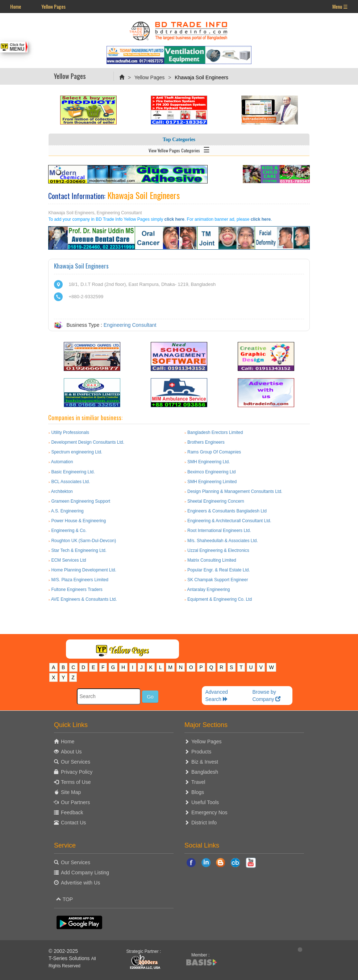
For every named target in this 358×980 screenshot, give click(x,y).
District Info (204, 823)
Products (201, 752)
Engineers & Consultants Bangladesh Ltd (227, 511)
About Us (71, 752)
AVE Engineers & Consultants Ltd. (84, 599)
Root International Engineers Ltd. (219, 531)
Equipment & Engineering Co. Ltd (220, 599)
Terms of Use (76, 782)
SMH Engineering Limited (212, 482)
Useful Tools (205, 802)
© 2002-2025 (63, 951)
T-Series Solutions (70, 958)
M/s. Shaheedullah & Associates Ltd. (223, 541)
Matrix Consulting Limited (212, 560)
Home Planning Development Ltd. (84, 570)
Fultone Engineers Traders (77, 590)
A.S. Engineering (67, 511)
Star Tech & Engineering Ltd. (79, 550)
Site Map (71, 792)
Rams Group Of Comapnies (214, 452)
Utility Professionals (70, 432)
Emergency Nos (209, 812)
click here (174, 219)
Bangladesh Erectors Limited (215, 432)
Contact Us (73, 823)
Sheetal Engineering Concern (216, 501)
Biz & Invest (205, 762)
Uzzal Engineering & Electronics (218, 550)
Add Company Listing (85, 873)
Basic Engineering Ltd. (73, 472)
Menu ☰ (340, 6)
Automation (62, 462)
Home (16, 6)
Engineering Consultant (130, 325)
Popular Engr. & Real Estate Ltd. (219, 570)
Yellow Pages (53, 6)
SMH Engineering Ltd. (209, 462)
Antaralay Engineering (208, 590)
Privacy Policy (77, 772)
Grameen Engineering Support (81, 501)
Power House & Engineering (78, 521)
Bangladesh (205, 772)
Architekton (62, 491)
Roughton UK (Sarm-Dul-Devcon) (84, 541)
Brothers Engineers (206, 442)
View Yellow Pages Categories (179, 149)
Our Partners (75, 802)
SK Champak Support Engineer (218, 580)
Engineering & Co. (69, 531)
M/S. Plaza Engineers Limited (80, 580)
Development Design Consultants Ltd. (88, 442)
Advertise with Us (80, 883)
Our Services (76, 762)
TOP (64, 899)
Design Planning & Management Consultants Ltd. (235, 491)
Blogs (198, 792)
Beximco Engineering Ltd (211, 472)
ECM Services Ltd (68, 560)
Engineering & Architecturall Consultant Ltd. (229, 521)
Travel (198, 782)
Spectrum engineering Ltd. (77, 452)
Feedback (72, 812)
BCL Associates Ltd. (70, 482)
